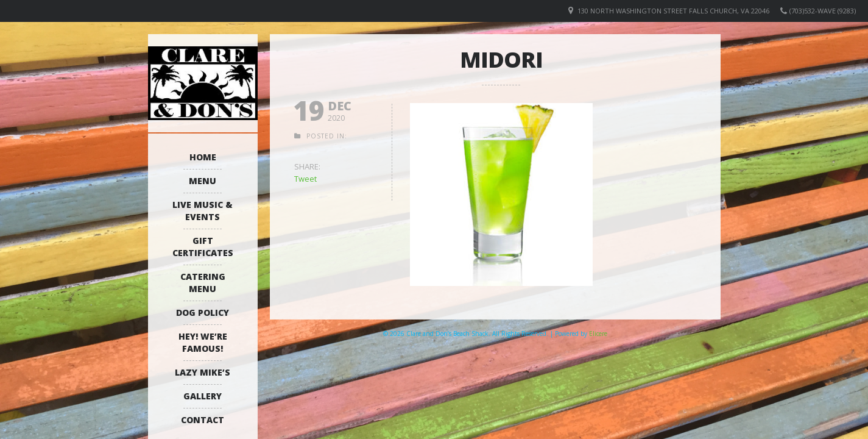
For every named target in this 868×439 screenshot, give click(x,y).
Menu (203, 181)
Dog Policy (203, 312)
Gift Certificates (203, 247)
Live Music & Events (203, 211)
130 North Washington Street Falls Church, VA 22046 (673, 11)
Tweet (305, 179)
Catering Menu (203, 283)
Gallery (203, 396)
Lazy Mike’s (203, 372)
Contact (203, 420)
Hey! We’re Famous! (203, 342)
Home (203, 157)
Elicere (598, 334)
